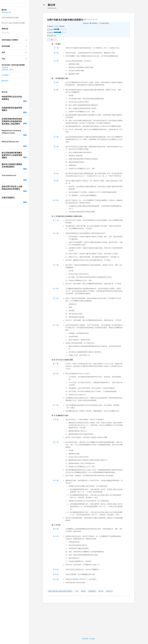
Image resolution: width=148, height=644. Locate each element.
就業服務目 (92, 591)
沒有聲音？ (6, 75)
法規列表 (5, 67)
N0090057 (109, 591)
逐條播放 (95, 23)
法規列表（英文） (8, 70)
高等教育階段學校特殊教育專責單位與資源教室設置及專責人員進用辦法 (12, 121)
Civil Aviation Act (9, 175)
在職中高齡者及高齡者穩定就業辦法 (60, 591)
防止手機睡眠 (60, 26)
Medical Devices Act (10, 142)
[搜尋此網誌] (15, 33)
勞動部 (83, 591)
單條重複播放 (104, 23)
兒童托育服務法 (8, 198)
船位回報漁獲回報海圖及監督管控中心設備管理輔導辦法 (12, 155)
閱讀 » (25, 101)
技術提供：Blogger (89, 639)
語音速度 (50, 29)
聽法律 (51, 5)
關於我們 (5, 81)
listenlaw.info (6, 12)
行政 (77, 591)
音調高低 (50, 33)
